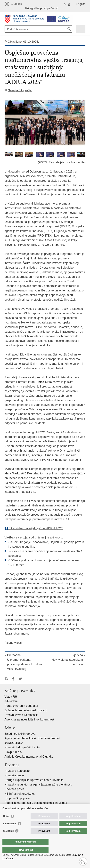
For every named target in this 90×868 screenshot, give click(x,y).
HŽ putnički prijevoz (17, 798)
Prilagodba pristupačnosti (42, 8)
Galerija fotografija (20, 90)
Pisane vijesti (13, 643)
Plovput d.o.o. (14, 752)
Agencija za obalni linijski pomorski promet (32, 738)
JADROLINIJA (14, 743)
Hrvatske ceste (14, 775)
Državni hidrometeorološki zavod (26, 710)
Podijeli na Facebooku (13, 679)
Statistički (8, 837)
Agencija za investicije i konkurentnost (29, 719)
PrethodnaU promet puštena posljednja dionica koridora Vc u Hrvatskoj (25, 662)
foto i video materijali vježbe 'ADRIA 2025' (34, 528)
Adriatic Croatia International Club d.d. (29, 757)
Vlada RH (11, 697)
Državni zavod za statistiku (22, 715)
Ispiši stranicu (6, 679)
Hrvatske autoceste (17, 771)
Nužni (6, 823)
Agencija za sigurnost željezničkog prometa (33, 807)
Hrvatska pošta (14, 789)
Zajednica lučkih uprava (20, 734)
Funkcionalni (10, 830)
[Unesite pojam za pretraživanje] (19, 29)
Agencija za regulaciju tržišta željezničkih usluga (36, 803)
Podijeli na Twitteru (20, 679)
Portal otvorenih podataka (21, 706)
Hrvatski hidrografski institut (23, 747)
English (81, 4)
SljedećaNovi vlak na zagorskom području (67, 660)
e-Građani (11, 701)
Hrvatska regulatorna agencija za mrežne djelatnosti (38, 785)
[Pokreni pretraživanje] (69, 29)
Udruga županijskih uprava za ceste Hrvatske (34, 780)
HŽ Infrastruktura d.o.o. (20, 794)
